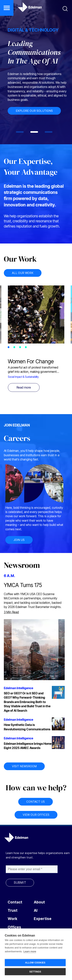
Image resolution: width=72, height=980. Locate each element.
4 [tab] (27, 348)
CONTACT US (36, 802)
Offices (14, 927)
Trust (13, 910)
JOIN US (19, 540)
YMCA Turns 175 (23, 585)
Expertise (43, 919)
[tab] (20, 132)
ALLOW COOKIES (35, 963)
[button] (7, 8)
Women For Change (31, 361)
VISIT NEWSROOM (24, 766)
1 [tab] (10, 348)
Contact (15, 902)
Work (12, 919)
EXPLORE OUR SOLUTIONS (36, 111)
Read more (24, 387)
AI (36, 910)
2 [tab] (15, 348)
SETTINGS (35, 972)
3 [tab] (21, 348)
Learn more (30, 951)
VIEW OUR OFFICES (36, 815)
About (39, 902)
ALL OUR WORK (23, 273)
